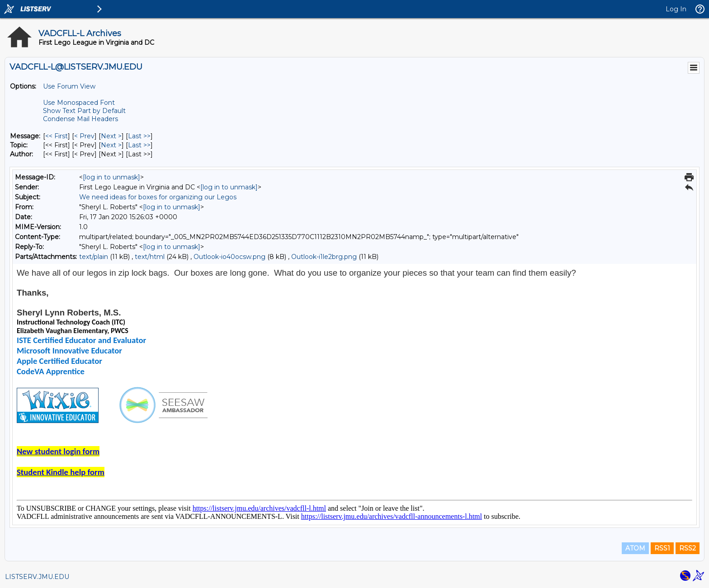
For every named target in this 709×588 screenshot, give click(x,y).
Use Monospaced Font (79, 103)
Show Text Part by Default (84, 111)
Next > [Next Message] (111, 136)
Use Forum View (69, 86)
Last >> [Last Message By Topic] (139, 145)
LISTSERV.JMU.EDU (37, 577)
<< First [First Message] (57, 136)
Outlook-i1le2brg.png (324, 257)
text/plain (94, 257)
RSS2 (688, 548)
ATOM (635, 548)
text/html (150, 257)
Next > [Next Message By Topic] (111, 145)
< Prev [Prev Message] (84, 136)
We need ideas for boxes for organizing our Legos (158, 197)
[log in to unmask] (111, 177)
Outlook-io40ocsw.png (229, 257)
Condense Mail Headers (80, 119)
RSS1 (662, 548)
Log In (676, 9)
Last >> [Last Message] (139, 136)
